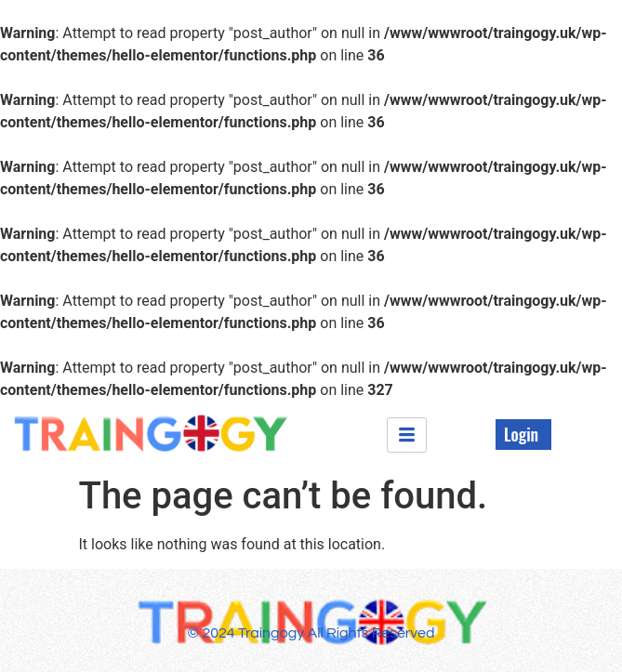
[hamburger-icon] (407, 435)
